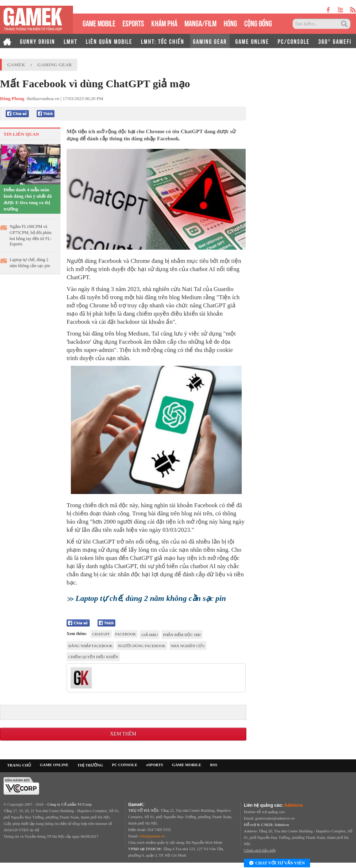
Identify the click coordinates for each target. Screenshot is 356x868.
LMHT (70, 41)
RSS (214, 765)
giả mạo (150, 635)
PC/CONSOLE (294, 41)
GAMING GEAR (210, 41)
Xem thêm (123, 734)
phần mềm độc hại (182, 635)
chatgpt (101, 634)
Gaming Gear (55, 65)
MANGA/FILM (200, 23)
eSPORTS (133, 23)
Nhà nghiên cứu (188, 646)
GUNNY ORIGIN (38, 41)
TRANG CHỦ (19, 765)
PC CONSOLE (125, 765)
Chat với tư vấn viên (277, 863)
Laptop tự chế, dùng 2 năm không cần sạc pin (30, 263)
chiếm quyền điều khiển (93, 657)
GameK (16, 65)
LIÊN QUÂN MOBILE (109, 41)
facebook (126, 634)
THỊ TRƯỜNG (90, 765)
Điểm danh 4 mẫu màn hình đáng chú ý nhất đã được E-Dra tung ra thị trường (28, 199)
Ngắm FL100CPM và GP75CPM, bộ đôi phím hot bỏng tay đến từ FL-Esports (31, 235)
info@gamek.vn (152, 836)
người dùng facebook (142, 646)
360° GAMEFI (335, 41)
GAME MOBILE (99, 23)
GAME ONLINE (252, 41)
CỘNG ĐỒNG (258, 23)
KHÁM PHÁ (164, 23)
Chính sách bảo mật (260, 850)
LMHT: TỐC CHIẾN (163, 41)
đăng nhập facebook (90, 646)
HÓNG (230, 23)
